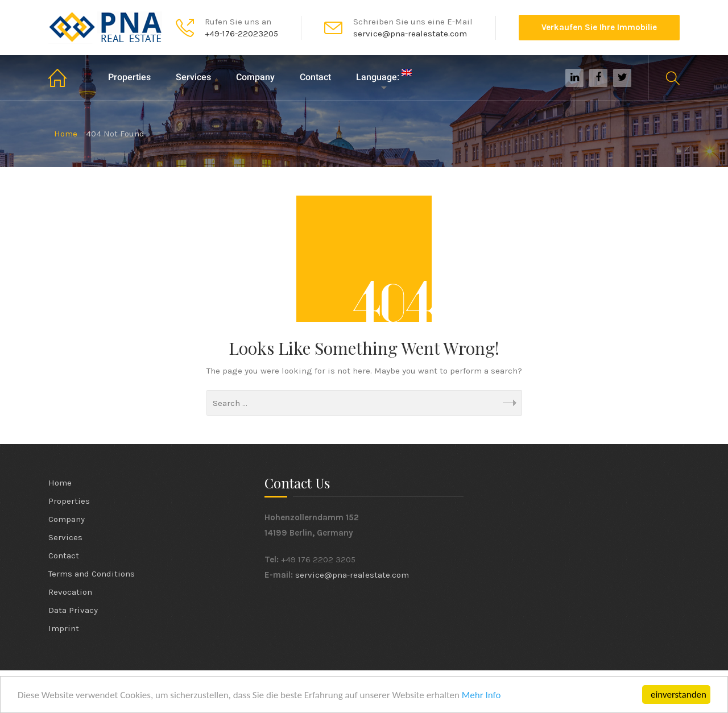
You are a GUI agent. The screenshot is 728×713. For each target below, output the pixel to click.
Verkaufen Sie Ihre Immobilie (599, 27)
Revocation (70, 592)
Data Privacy (73, 610)
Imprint (64, 628)
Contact (315, 77)
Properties (129, 77)
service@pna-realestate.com (352, 575)
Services (193, 77)
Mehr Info (481, 696)
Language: (384, 76)
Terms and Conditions (92, 574)
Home (67, 78)
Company (255, 77)
